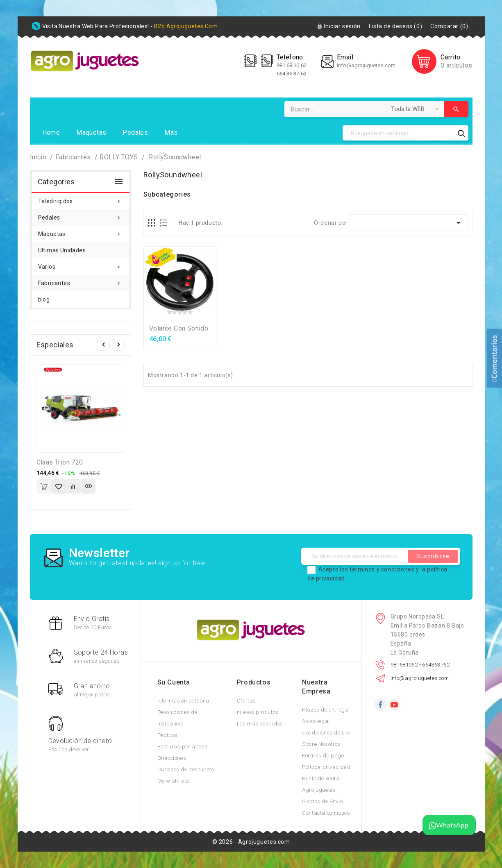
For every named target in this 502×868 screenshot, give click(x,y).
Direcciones (172, 758)
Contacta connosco (326, 813)
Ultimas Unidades (62, 250)
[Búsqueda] (398, 133)
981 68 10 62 (292, 65)
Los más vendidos (260, 724)
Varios (81, 264)
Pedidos (168, 735)
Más (171, 133)
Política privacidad (326, 767)
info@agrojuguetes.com (366, 65)
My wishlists (173, 781)
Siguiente (118, 344)
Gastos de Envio (322, 801)
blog (44, 299)
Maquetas (91, 133)
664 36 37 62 (292, 74)
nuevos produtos (258, 712)
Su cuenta (174, 682)
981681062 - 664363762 (420, 665)
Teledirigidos (81, 199)
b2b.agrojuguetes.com (186, 26)
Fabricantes (81, 281)
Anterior (103, 344)
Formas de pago (323, 756)
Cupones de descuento (186, 769)
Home (51, 133)
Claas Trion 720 (60, 462)
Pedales (135, 133)
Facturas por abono (183, 747)
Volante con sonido (179, 328)
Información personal (184, 701)
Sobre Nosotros (321, 744)
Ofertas (246, 701)
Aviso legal (316, 721)
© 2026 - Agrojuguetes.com (251, 842)
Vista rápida (88, 486)
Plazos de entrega (325, 710)
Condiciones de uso (326, 733)
